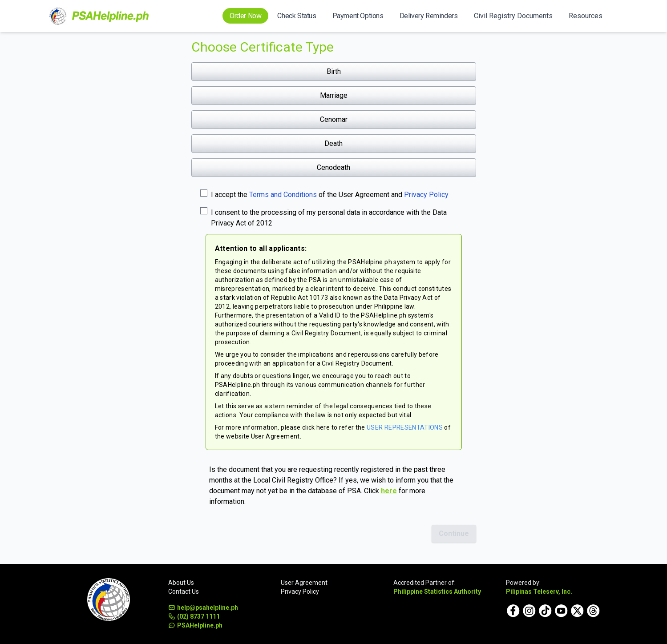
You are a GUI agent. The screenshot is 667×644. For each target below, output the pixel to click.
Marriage (334, 95)
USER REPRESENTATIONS (405, 427)
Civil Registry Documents (513, 16)
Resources (586, 16)
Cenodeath (333, 167)
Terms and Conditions (283, 195)
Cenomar (334, 119)
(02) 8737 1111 (194, 616)
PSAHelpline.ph (195, 625)
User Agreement (304, 583)
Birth (334, 71)
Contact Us (184, 592)
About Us (181, 583)
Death (333, 143)
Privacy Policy (426, 195)
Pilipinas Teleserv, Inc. (539, 592)
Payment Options (358, 16)
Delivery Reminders (429, 16)
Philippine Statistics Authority (437, 592)
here (389, 491)
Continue (454, 533)
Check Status (297, 16)
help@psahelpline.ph (203, 608)
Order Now (245, 16)
